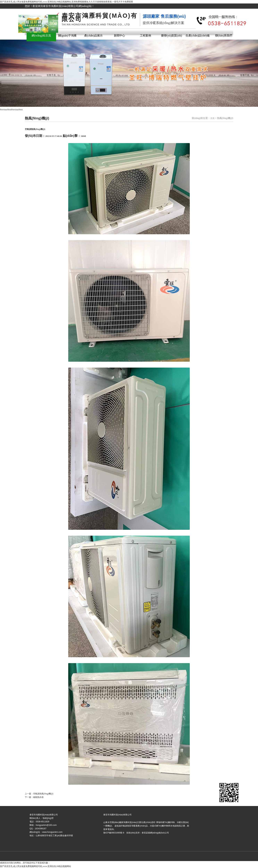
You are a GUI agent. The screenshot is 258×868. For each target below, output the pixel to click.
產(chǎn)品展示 (93, 36)
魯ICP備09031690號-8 (116, 853)
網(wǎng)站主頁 (41, 36)
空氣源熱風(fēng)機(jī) (43, 794)
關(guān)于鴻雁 (67, 36)
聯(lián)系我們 (224, 36)
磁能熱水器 (38, 797)
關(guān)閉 (56, 19)
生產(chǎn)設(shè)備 (198, 36)
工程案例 (145, 36)
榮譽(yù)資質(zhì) (172, 36)
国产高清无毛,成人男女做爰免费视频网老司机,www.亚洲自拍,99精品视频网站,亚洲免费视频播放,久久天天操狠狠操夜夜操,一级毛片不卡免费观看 (66, 2)
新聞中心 (119, 36)
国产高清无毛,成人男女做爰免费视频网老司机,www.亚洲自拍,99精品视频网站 (36, 866)
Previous (4, 110)
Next (9, 110)
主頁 (212, 118)
